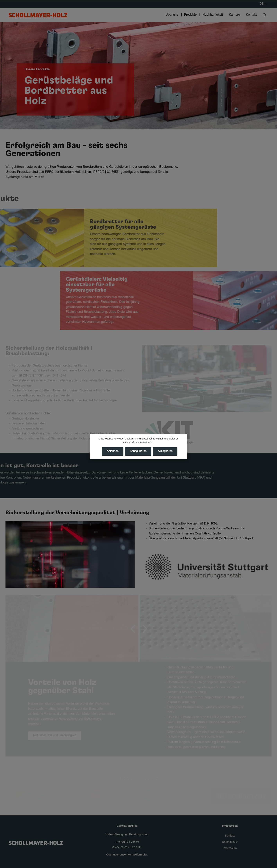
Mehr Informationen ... (143, 447)
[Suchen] (264, 15)
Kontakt (230, 836)
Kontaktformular (137, 855)
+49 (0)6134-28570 (127, 842)
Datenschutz (230, 842)
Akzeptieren (165, 456)
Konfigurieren (138, 456)
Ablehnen (113, 456)
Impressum (230, 848)
